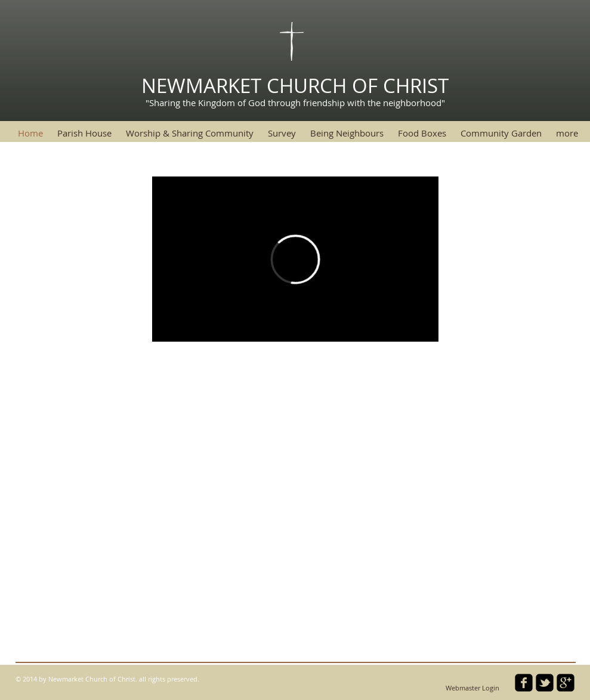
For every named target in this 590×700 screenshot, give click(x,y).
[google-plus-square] (566, 683)
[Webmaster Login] (473, 689)
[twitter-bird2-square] (545, 683)
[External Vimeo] (295, 259)
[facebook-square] (524, 683)
